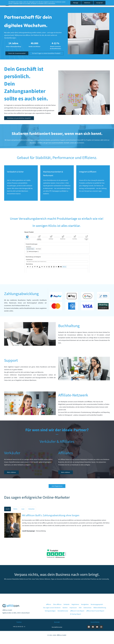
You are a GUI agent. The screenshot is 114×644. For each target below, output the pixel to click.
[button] (8, 509)
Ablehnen (87, 3)
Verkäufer (67, 604)
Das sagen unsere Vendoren (52, 608)
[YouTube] (97, 627)
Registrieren (75, 604)
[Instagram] (101, 627)
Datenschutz (87, 608)
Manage (76, 3)
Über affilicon (57, 604)
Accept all (99, 3)
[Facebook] (93, 627)
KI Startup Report (76, 614)
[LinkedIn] (89, 627)
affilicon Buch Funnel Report (95, 611)
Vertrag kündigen (50, 611)
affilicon (49, 604)
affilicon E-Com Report (77, 611)
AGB (80, 608)
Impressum (73, 608)
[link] (89, 14)
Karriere (65, 608)
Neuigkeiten (85, 604)
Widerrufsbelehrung (100, 608)
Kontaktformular (63, 611)
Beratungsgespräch (97, 604)
